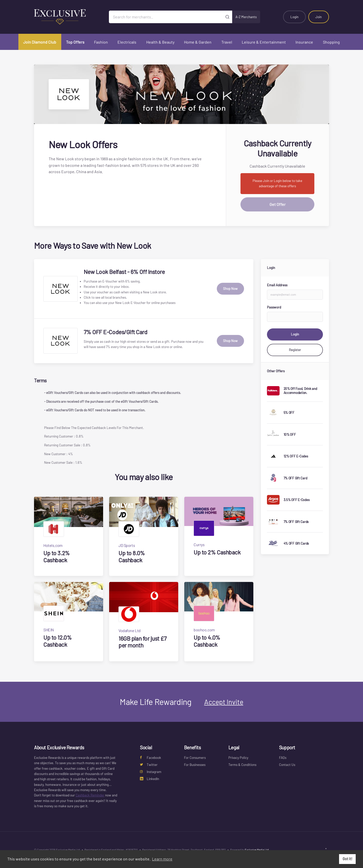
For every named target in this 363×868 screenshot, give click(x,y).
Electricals (127, 42)
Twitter (149, 765)
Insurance (304, 42)
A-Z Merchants (246, 17)
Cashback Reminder (90, 795)
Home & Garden (198, 42)
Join (319, 17)
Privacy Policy (238, 758)
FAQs (283, 758)
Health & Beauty (160, 42)
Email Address (277, 285)
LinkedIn (149, 779)
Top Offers (75, 42)
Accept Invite (224, 702)
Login (294, 17)
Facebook (150, 758)
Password (274, 307)
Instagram (151, 772)
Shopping (331, 42)
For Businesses (195, 765)
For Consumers (195, 758)
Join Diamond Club (40, 42)
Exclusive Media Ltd (257, 850)
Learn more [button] (162, 859)
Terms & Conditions (242, 765)
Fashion (101, 42)
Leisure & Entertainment (264, 42)
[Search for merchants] (166, 17)
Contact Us (287, 765)
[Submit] (228, 17)
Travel (227, 42)
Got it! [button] (347, 859)
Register (295, 350)
